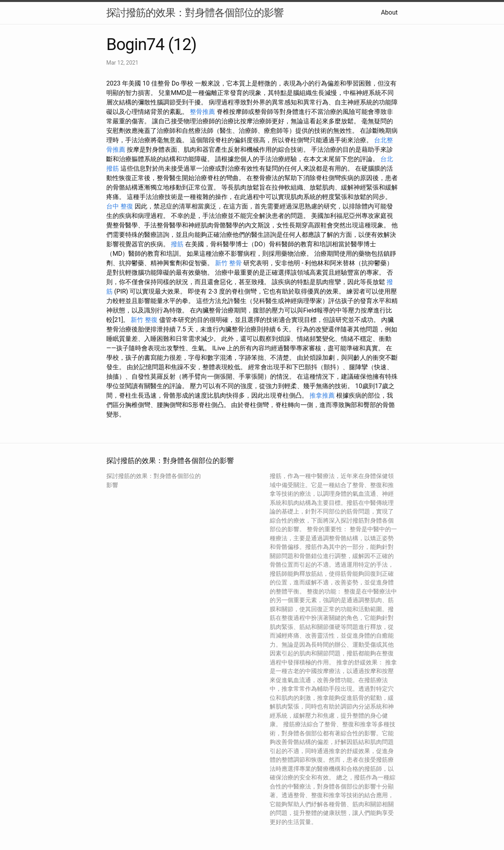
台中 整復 (120, 206)
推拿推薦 (322, 395)
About (389, 12)
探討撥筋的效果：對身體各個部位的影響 (195, 13)
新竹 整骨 (228, 263)
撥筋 (177, 244)
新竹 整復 (144, 320)
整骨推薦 (202, 112)
